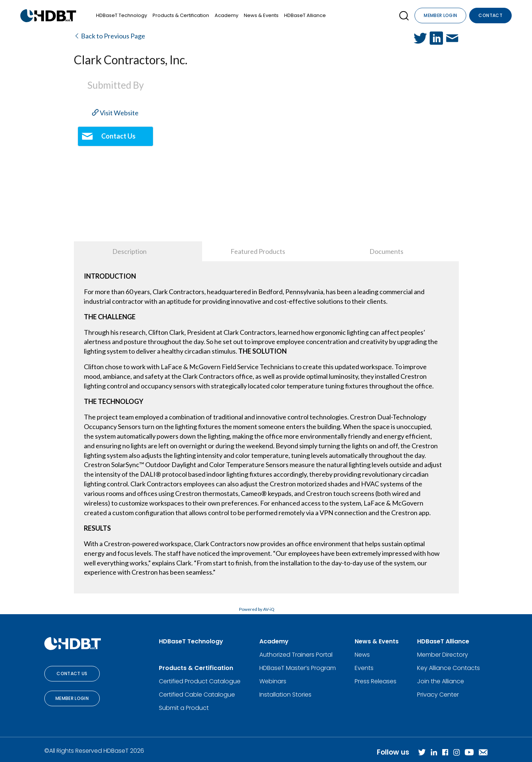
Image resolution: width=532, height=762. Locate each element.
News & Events (261, 15)
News (362, 655)
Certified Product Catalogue (200, 681)
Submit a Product (184, 708)
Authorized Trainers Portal (296, 655)
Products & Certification (181, 15)
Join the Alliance (441, 681)
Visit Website (115, 113)
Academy (226, 15)
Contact (490, 15)
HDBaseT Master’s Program (298, 668)
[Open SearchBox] (404, 16)
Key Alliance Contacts (449, 668)
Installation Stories (285, 695)
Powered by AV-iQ (257, 609)
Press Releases (376, 681)
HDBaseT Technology (122, 15)
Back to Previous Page (110, 36)
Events (364, 668)
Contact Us (72, 673)
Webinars (273, 681)
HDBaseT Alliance (305, 15)
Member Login (440, 15)
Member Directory (443, 655)
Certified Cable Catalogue (197, 695)
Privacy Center (438, 695)
